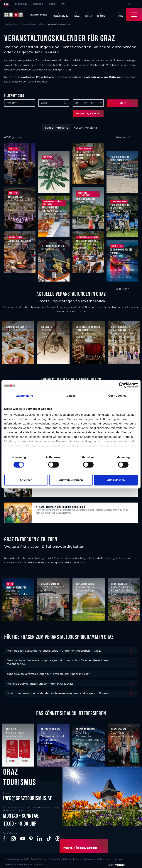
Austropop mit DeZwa (87, 240)
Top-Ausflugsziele (86, 583)
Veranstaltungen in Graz (33, 24)
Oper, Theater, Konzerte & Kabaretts (88, 327)
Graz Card (11, 729)
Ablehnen (26, 480)
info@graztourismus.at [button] (27, 797)
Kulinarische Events (16, 326)
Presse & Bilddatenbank (48, 857)
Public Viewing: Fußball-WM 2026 (51, 208)
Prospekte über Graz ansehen (76, 847)
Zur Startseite (11, 24)
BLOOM (45, 160)
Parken (89, 14)
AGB (60, 857)
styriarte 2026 (16, 196)
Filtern (122, 103)
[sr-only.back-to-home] (16, 15)
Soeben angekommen (38, 15)
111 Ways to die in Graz (54, 245)
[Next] (135, 137)
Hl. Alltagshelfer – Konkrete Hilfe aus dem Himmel (88, 155)
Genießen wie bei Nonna (20, 240)
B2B (63, 4)
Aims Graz (13, 151)
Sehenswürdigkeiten (16, 587)
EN (129, 4)
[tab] (56, 127)
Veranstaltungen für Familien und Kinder (61, 506)
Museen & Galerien (50, 583)
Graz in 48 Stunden (86, 729)
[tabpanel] (71, 212)
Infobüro (101, 14)
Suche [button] (120, 14)
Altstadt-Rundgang (86, 198)
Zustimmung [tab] (25, 396)
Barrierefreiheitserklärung (106, 857)
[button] (5, 838)
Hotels (77, 14)
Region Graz (21, 4)
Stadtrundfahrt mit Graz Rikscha (120, 206)
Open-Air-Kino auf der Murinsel (121, 250)
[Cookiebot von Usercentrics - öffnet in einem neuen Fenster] (122, 385)
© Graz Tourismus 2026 (14, 857)
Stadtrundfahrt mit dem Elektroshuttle (120, 158)
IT (137, 4)
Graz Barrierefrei (60, 14)
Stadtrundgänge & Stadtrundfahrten (121, 327)
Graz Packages (119, 729)
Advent (52, 4)
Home (7, 4)
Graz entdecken (119, 583)
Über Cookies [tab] (117, 396)
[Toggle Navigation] (134, 15)
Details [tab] (71, 396)
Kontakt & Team (31, 857)
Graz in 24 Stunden (50, 729)
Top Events (46, 326)
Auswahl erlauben (71, 480)
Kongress (38, 4)
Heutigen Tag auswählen (88, 113)
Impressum (90, 857)
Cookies (122, 857)
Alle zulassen (116, 480)
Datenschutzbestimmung (73, 857)
